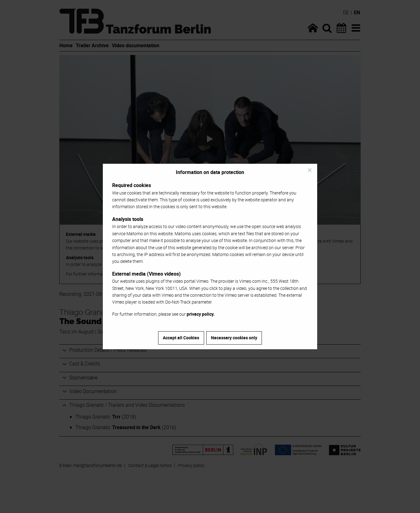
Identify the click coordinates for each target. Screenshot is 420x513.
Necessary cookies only (234, 338)
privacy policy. (201, 314)
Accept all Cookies (181, 338)
